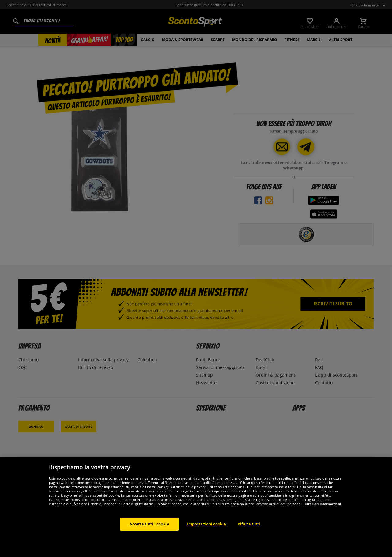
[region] (196, 507)
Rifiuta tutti (249, 524)
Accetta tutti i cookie (149, 524)
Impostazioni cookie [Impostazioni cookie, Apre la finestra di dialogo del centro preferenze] (206, 524)
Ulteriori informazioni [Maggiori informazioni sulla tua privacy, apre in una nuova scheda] (323, 504)
